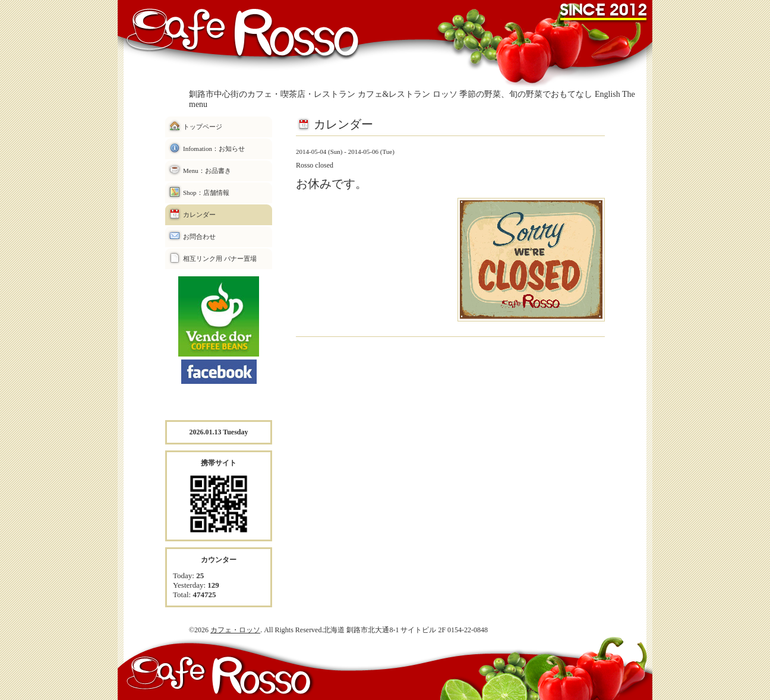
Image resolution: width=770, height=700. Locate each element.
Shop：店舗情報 (206, 193)
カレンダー (199, 215)
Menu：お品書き (207, 171)
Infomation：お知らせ (214, 149)
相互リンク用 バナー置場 (220, 258)
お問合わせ (199, 237)
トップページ (203, 127)
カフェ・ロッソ (235, 630)
